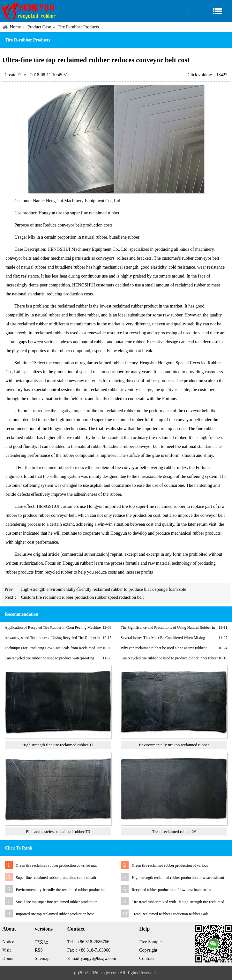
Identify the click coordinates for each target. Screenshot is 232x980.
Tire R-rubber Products (78, 27)
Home (15, 27)
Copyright (148, 950)
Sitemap (42, 958)
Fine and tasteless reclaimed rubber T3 (58, 832)
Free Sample (150, 942)
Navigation (210, 11)
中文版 (41, 942)
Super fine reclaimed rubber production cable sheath (56, 878)
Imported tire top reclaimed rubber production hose (55, 914)
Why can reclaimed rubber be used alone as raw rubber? (164, 648)
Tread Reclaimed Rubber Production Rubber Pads (170, 914)
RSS (39, 950)
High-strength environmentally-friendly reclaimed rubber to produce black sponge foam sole (103, 589)
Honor (8, 958)
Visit (6, 950)
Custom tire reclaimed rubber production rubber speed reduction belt (82, 597)
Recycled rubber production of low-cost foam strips (171, 890)
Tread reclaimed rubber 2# (174, 832)
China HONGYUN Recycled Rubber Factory (29, 11)
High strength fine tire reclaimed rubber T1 (58, 745)
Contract (147, 958)
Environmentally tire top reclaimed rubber (174, 745)
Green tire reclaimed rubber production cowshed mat (56, 865)
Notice (8, 942)
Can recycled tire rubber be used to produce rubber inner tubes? (169, 658)
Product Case (39, 27)
